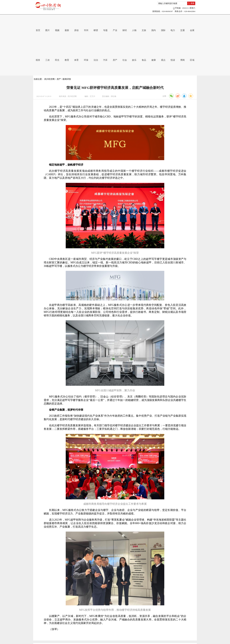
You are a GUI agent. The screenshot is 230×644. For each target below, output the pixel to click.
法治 (96, 60)
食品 (144, 60)
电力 (173, 30)
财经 (125, 30)
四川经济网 (49, 79)
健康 (154, 60)
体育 (76, 60)
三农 (48, 60)
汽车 (105, 60)
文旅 (144, 30)
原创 (76, 30)
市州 (86, 30)
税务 (38, 60)
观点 (163, 60)
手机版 (177, 8)
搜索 (192, 3)
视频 (57, 30)
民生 (57, 60)
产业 (115, 30)
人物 (134, 30)
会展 (192, 30)
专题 (105, 30)
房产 (115, 60)
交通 (182, 30)
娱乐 (134, 60)
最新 (67, 30)
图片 (48, 30)
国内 (154, 30)
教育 (67, 60)
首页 (38, 30)
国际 (163, 30)
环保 (86, 60)
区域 (192, 60)
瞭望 (96, 30)
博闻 (182, 60)
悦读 (173, 60)
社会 (125, 60)
